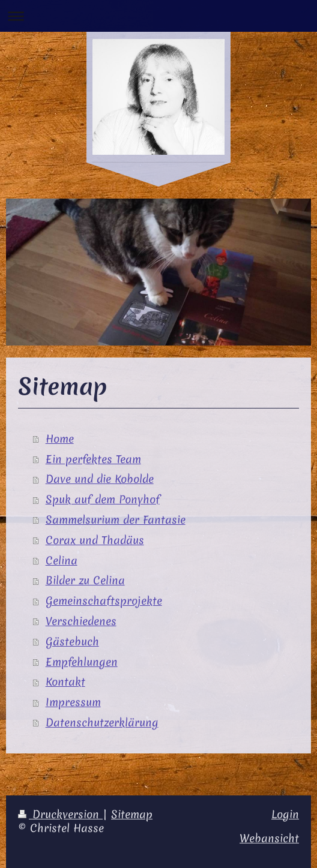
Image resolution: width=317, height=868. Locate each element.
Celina (62, 561)
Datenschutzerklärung (102, 723)
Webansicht (269, 838)
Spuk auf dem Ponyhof (103, 499)
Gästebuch (72, 642)
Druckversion (60, 814)
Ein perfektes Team (93, 459)
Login (285, 814)
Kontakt (65, 682)
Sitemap (132, 814)
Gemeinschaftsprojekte (104, 601)
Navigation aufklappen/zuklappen (158, 16)
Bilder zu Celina (85, 580)
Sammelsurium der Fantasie (116, 520)
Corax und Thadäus (95, 540)
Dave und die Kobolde (100, 479)
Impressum (73, 702)
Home (60, 439)
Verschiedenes (81, 621)
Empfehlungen (82, 662)
